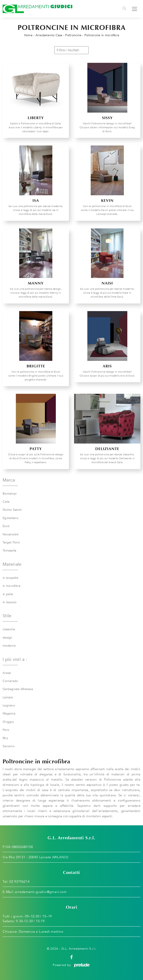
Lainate (8, 697)
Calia (6, 502)
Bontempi (10, 494)
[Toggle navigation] (124, 9)
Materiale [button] (12, 564)
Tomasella (9, 551)
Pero (6, 730)
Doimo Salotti (12, 510)
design (8, 638)
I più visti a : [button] (15, 659)
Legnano (9, 705)
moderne (9, 646)
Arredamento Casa (49, 35)
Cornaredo (10, 681)
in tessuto (10, 602)
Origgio (8, 722)
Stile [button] (7, 616)
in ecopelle (10, 578)
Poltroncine (73, 35)
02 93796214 (20, 882)
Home (28, 35)
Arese (7, 673)
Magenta (9, 714)
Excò (6, 526)
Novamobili (11, 534)
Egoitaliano (10, 518)
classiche (9, 629)
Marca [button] (9, 480)
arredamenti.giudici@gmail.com (41, 892)
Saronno (9, 746)
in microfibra (11, 586)
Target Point (11, 542)
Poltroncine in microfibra (102, 35)
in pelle (8, 594)
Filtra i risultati (71, 50)
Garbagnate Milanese (18, 689)
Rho (5, 738)
